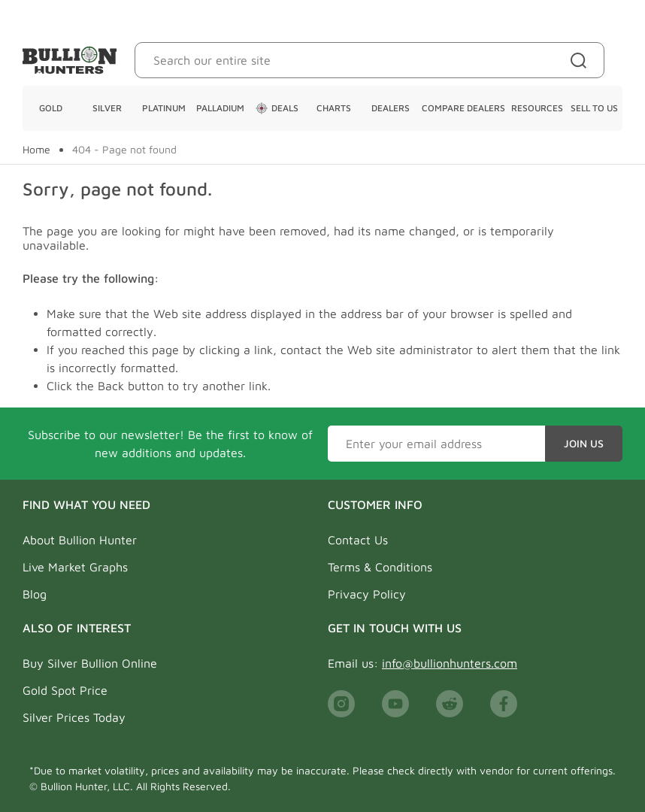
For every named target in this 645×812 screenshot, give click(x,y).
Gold (51, 108)
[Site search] (581, 60)
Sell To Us (594, 108)
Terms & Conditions (380, 567)
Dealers (391, 108)
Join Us (584, 443)
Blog (35, 594)
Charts (334, 108)
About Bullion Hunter (80, 540)
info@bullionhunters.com (450, 663)
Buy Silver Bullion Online (90, 663)
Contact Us (358, 540)
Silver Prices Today (74, 717)
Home (36, 150)
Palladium (220, 108)
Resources (537, 108)
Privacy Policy (367, 594)
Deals (277, 108)
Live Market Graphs (75, 567)
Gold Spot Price (65, 690)
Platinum (164, 108)
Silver (107, 108)
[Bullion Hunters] (70, 60)
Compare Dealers (463, 108)
